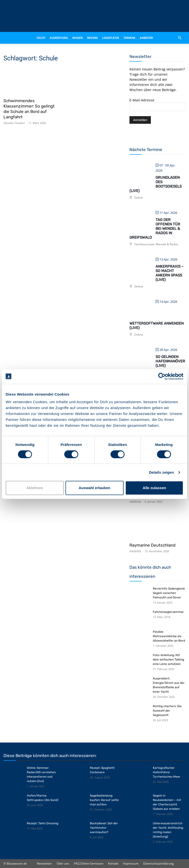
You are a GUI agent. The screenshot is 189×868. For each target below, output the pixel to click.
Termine (129, 38)
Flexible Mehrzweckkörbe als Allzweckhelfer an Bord (169, 636)
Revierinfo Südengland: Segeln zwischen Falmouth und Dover (169, 593)
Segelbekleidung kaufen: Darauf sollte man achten (104, 800)
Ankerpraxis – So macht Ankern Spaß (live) (170, 273)
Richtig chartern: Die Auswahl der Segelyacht (167, 711)
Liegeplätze (111, 38)
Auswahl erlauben (94, 488)
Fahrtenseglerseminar (168, 612)
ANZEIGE (135, 502)
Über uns (63, 863)
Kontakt (113, 863)
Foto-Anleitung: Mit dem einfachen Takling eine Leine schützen (168, 660)
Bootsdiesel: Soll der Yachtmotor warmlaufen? (104, 828)
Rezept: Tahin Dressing (43, 823)
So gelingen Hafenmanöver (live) (170, 361)
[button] (180, 38)
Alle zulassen (154, 488)
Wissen (78, 38)
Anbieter (146, 38)
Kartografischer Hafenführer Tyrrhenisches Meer (167, 772)
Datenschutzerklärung (158, 863)
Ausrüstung (59, 38)
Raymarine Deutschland (152, 545)
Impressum (131, 863)
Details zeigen (161, 472)
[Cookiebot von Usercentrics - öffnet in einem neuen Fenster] (162, 376)
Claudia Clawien (14, 123)
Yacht (41, 38)
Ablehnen (35, 488)
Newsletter (44, 863)
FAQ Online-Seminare (89, 863)
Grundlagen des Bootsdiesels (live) (156, 184)
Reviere (92, 38)
